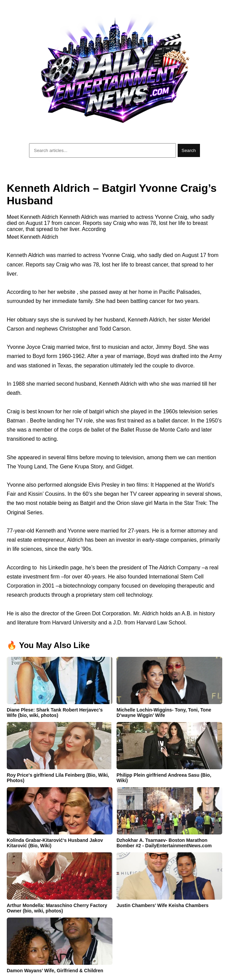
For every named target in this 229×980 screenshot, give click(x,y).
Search (189, 150)
